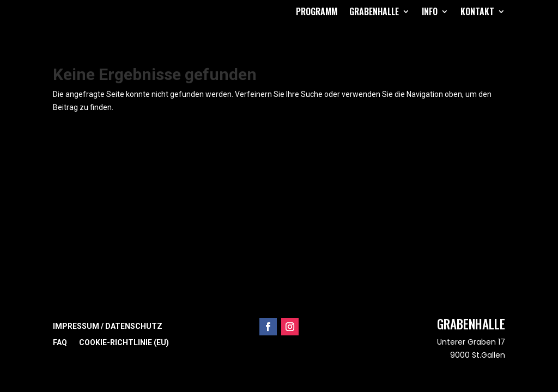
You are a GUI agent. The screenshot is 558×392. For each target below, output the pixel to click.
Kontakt (477, 11)
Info (430, 11)
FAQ (60, 343)
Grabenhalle (374, 11)
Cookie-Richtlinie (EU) (124, 343)
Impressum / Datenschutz (108, 326)
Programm (317, 11)
